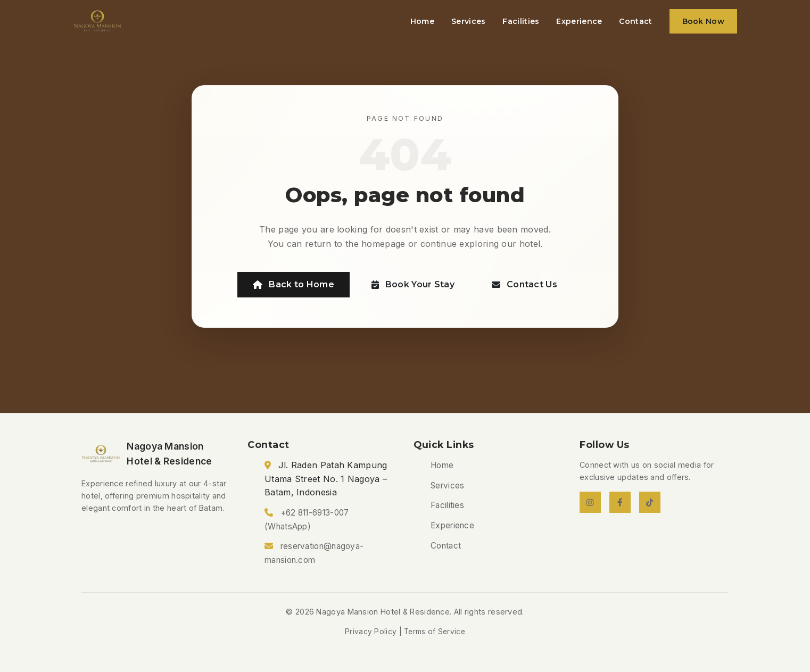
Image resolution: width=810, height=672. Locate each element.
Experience (579, 21)
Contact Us (524, 284)
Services (468, 21)
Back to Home (294, 284)
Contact (635, 21)
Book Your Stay (413, 284)
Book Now (703, 21)
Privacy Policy (371, 632)
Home (422, 21)
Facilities (521, 21)
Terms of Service (435, 632)
